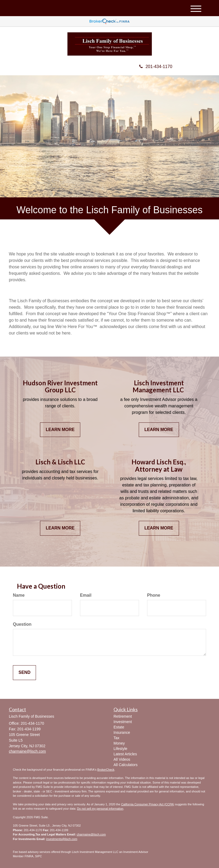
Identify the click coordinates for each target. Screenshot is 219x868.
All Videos (122, 759)
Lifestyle (120, 749)
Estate (119, 727)
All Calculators (125, 765)
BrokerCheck (106, 770)
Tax (116, 738)
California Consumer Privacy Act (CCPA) (148, 804)
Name (19, 595)
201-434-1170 (156, 67)
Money (119, 743)
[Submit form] (24, 673)
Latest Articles (125, 754)
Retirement (123, 716)
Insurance (122, 732)
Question (22, 624)
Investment (123, 722)
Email (86, 595)
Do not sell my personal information (100, 809)
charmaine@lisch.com (91, 834)
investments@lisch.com (62, 839)
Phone (154, 595)
